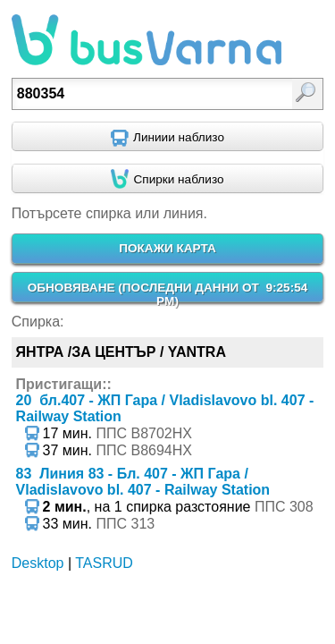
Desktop (38, 563)
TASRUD (104, 563)
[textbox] (147, 94)
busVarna (147, 40)
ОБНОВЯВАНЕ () (168, 294)
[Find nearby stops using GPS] (167, 179)
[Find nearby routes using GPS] (167, 137)
